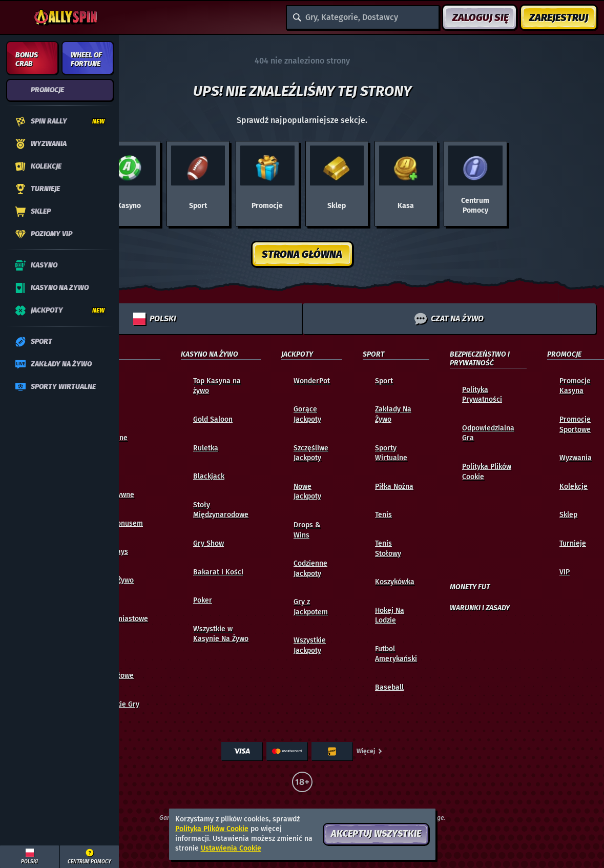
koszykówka (395, 582)
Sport (384, 381)
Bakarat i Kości (218, 572)
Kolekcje (574, 487)
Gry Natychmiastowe (121, 614)
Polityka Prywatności (482, 395)
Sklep (568, 515)
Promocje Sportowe (575, 425)
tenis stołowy (388, 549)
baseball (389, 687)
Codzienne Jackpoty (310, 569)
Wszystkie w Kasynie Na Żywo (221, 634)
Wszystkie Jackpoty (310, 645)
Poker (203, 600)
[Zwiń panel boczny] (16, 17)
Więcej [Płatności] (370, 751)
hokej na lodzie (390, 616)
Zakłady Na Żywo (393, 414)
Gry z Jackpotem (311, 607)
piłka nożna (394, 487)
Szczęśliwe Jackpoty (311, 453)
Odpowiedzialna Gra (488, 433)
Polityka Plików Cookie (487, 472)
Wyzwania (576, 458)
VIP (565, 572)
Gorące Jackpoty (307, 414)
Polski (155, 319)
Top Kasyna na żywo (217, 386)
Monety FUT (470, 587)
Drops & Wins (307, 530)
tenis (383, 515)
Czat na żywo (449, 319)
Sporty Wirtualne (391, 453)
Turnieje (573, 543)
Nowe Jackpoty (307, 492)
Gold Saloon (213, 419)
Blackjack (209, 476)
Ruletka (206, 448)
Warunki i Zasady (480, 608)
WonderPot (312, 381)
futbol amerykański (396, 654)
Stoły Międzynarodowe (221, 510)
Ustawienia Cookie (231, 849)
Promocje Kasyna (575, 386)
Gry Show (209, 543)
